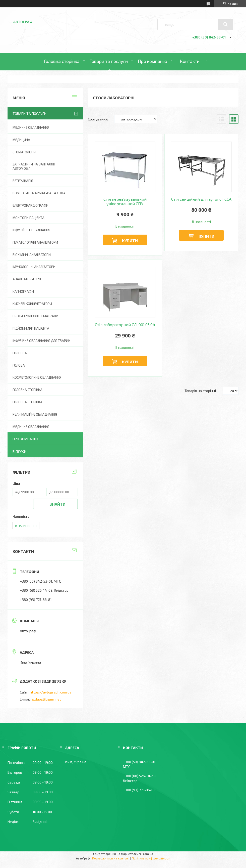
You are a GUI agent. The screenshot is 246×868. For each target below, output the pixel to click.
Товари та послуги (109, 61)
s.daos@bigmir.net (47, 699)
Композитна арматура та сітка (39, 193)
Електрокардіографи (30, 205)
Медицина (21, 140)
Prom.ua (147, 854)
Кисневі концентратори (32, 304)
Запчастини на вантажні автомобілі (34, 166)
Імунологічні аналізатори (34, 267)
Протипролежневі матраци (35, 316)
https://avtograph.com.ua (51, 692)
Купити (130, 241)
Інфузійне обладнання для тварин (41, 341)
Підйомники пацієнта (31, 328)
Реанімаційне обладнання (35, 414)
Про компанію (152, 61)
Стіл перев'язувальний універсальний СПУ (125, 201)
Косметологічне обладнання (37, 377)
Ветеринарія (23, 181)
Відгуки (19, 451)
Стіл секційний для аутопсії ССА (201, 199)
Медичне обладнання (31, 127)
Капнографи (23, 291)
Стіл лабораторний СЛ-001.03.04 (125, 325)
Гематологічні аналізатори (35, 242)
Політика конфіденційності (151, 858)
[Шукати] (225, 24)
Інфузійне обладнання (31, 230)
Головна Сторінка (27, 402)
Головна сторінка (62, 61)
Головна (20, 353)
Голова (19, 365)
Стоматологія (24, 152)
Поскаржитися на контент (111, 858)
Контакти (190, 61)
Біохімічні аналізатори (32, 255)
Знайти (57, 504)
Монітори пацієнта (28, 218)
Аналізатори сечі (27, 279)
